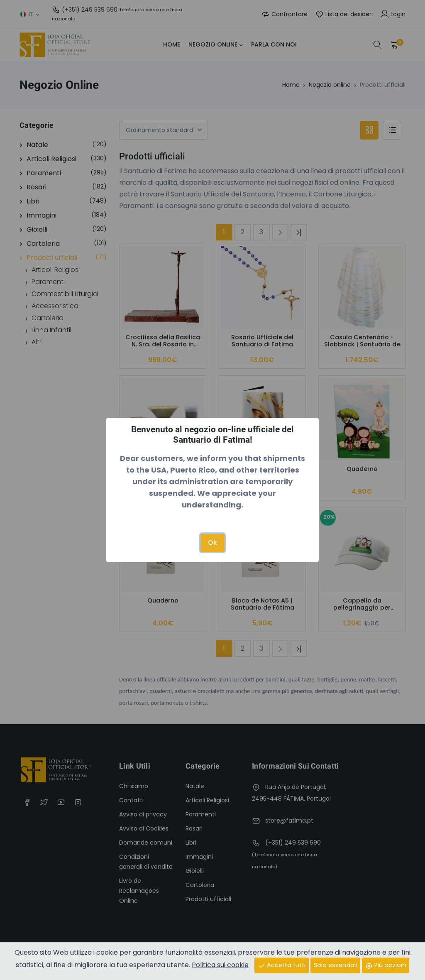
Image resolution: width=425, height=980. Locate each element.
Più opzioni (386, 965)
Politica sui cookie (220, 965)
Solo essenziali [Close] (335, 965)
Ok (212, 543)
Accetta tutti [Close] (282, 965)
